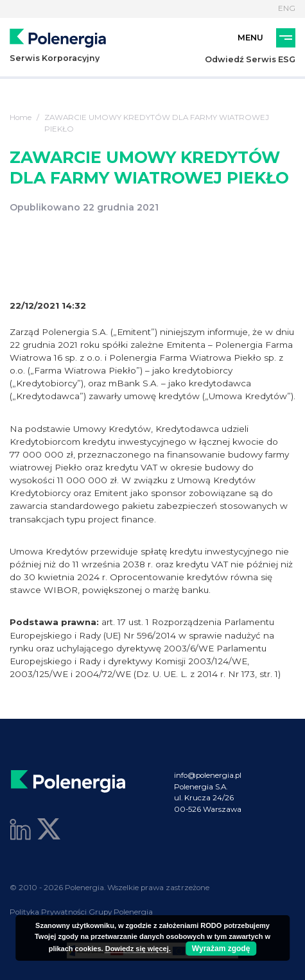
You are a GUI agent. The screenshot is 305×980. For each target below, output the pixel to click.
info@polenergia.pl (208, 775)
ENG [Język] (287, 8)
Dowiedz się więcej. (138, 949)
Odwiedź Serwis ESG (250, 59)
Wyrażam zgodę (221, 949)
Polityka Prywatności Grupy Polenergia (81, 912)
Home (21, 117)
